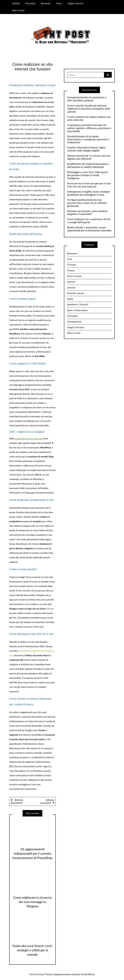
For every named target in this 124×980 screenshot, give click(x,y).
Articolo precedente (17, 801)
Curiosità (72, 265)
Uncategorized (74, 321)
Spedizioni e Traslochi (78, 304)
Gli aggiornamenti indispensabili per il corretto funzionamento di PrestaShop (32, 853)
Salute (59, 3)
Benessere (46, 3)
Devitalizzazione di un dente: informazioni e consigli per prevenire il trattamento (88, 139)
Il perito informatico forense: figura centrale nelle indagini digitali (87, 149)
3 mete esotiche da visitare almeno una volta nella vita (89, 118)
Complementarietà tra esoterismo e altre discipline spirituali (87, 99)
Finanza (71, 270)
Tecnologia (30, 3)
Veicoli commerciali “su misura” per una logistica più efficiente (89, 157)
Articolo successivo (47, 801)
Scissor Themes (45, 974)
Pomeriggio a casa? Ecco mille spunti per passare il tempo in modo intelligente (87, 175)
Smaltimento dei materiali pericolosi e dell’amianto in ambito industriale (88, 165)
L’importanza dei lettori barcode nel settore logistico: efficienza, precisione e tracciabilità (89, 128)
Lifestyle (16, 3)
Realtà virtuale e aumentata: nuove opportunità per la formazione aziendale (89, 229)
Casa (70, 259)
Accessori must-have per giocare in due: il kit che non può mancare (89, 185)
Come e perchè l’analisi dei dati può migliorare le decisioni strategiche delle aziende (89, 109)
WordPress (89, 974)
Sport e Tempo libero (77, 310)
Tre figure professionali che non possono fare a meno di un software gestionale (87, 203)
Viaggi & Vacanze (75, 3)
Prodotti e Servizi (76, 293)
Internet (71, 282)
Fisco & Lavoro (75, 276)
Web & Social (18, 10)
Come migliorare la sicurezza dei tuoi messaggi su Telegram (33, 902)
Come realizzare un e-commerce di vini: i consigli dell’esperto (89, 221)
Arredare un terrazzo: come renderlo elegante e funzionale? (87, 213)
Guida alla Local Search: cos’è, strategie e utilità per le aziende (33, 950)
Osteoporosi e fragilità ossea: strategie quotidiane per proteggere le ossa (88, 193)
